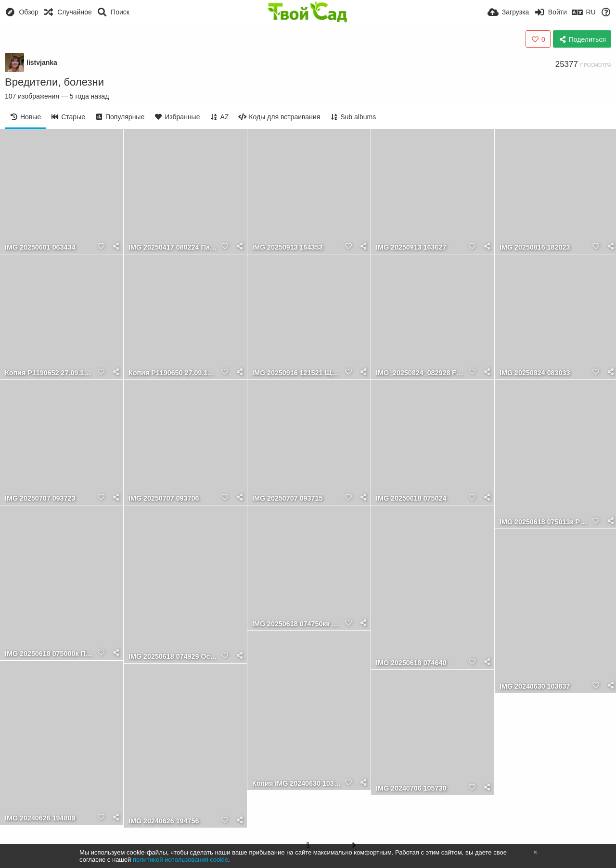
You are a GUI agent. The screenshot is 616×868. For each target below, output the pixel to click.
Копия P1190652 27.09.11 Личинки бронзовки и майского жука (50, 373)
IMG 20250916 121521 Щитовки (297, 373)
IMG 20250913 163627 (411, 247)
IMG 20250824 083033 (535, 373)
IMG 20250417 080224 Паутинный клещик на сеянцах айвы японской (173, 247)
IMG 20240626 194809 (40, 818)
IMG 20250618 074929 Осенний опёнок (173, 657)
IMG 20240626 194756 (164, 821)
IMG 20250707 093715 (287, 498)
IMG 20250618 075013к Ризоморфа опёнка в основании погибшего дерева (544, 522)
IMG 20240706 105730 (411, 788)
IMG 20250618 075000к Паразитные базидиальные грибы (50, 654)
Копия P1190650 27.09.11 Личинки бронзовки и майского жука (173, 373)
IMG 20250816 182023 (535, 247)
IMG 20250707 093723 (40, 498)
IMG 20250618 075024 (411, 498)
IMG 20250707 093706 (164, 498)
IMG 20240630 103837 (535, 686)
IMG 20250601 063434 (40, 247)
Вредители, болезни (54, 82)
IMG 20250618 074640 (411, 663)
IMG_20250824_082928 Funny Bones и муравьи (421, 373)
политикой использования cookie (180, 860)
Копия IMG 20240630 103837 (297, 784)
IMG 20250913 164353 (287, 247)
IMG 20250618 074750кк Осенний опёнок (297, 624)
